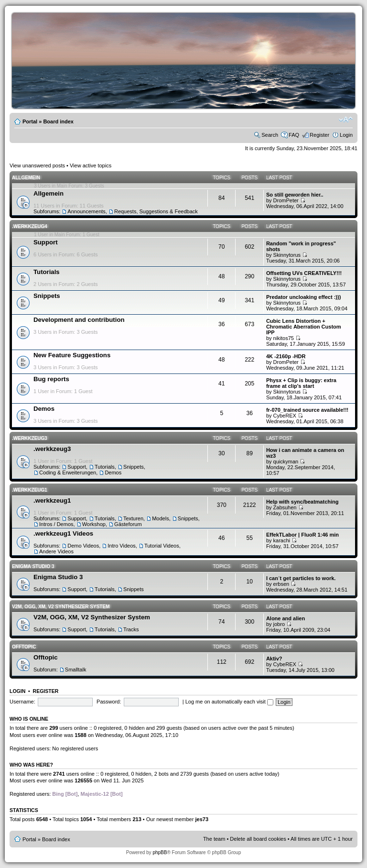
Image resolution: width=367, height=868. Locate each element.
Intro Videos (122, 546)
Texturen (133, 518)
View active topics (91, 165)
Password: (109, 702)
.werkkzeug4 (30, 226)
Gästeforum (128, 524)
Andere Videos (56, 551)
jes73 (202, 819)
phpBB (160, 852)
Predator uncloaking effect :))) (303, 297)
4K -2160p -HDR (286, 356)
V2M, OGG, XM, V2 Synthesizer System (61, 607)
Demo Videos (83, 546)
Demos (44, 409)
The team (214, 839)
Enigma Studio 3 (33, 566)
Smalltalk (76, 670)
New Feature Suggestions (72, 355)
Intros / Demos (56, 524)
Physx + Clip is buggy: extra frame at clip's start (301, 383)
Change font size (346, 120)
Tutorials (47, 272)
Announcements (86, 211)
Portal (30, 121)
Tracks (131, 629)
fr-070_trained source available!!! (307, 410)
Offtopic (24, 647)
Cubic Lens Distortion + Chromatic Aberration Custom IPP (304, 327)
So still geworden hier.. (295, 195)
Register (319, 135)
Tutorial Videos (162, 546)
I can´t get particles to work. (301, 578)
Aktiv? (274, 659)
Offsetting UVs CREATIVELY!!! (304, 273)
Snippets (47, 296)
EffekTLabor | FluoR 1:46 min (302, 535)
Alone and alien (286, 618)
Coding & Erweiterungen (68, 472)
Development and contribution (79, 320)
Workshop (94, 524)
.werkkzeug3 (30, 438)
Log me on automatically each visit (229, 702)
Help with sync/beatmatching (302, 502)
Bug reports (51, 379)
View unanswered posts (37, 165)
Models (160, 518)
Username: (22, 702)
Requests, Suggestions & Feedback (156, 211)
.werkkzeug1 (30, 490)
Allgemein (26, 178)
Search (270, 135)
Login (346, 135)
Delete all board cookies (258, 839)
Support (46, 242)
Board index (58, 121)
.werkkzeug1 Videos (63, 533)
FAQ (294, 135)
